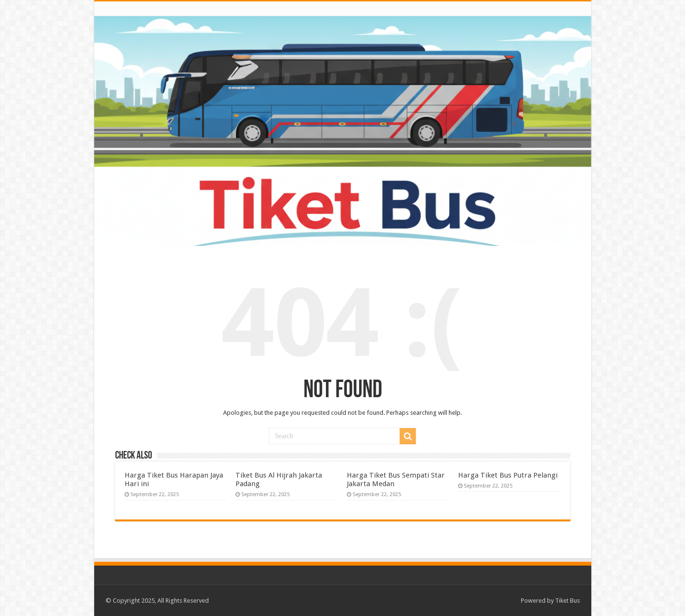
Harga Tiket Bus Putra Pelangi (508, 475)
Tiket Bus (568, 601)
